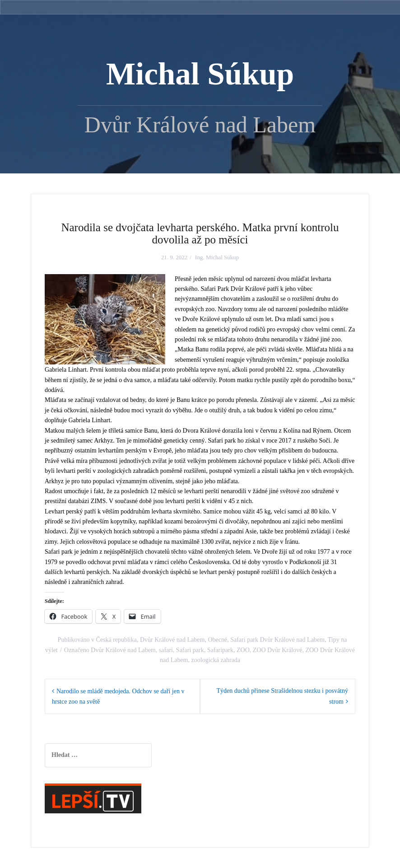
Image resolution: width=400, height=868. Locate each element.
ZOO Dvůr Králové (278, 650)
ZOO (243, 650)
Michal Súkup (200, 74)
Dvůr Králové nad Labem (172, 640)
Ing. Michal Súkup (217, 257)
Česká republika (116, 640)
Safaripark (220, 650)
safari (166, 650)
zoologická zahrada (216, 660)
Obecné (217, 640)
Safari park (190, 650)
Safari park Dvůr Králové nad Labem (277, 640)
